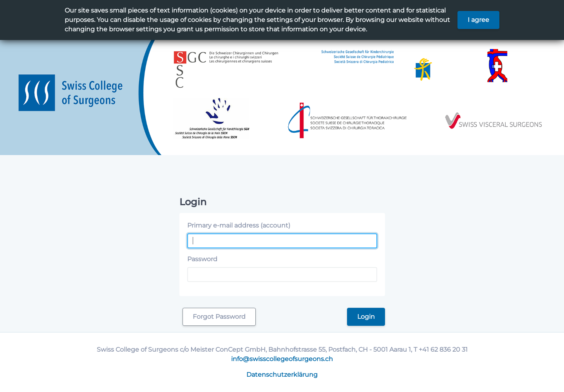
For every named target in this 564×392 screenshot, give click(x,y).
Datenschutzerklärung (282, 375)
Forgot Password (219, 317)
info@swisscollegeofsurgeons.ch (282, 359)
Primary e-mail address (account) (239, 225)
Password (202, 259)
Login (366, 317)
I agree (478, 20)
